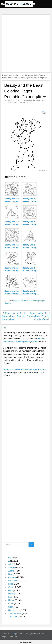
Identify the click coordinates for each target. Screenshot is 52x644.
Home (4, 75)
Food (11, 584)
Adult (11, 564)
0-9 (10, 558)
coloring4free (26, 100)
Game (11, 587)
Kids (10, 597)
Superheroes (14, 610)
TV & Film (13, 617)
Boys (11, 574)
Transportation (15, 613)
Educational (14, 581)
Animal (11, 567)
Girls (10, 591)
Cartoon (11, 75)
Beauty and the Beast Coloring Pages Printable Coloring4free (13, 316)
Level (12, 634)
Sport (11, 607)
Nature (11, 600)
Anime (11, 571)
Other (11, 604)
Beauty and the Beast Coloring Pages (30, 75)
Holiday (12, 594)
